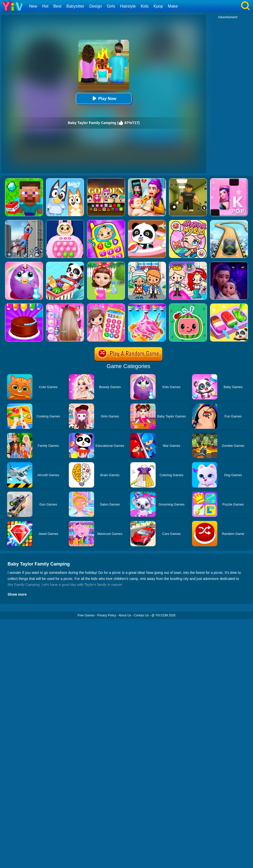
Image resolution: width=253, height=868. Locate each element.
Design (96, 6)
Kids (145, 6)
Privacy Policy (107, 615)
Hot (45, 6)
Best (57, 6)
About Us (125, 615)
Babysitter (75, 6)
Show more (17, 594)
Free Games (86, 615)
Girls (111, 6)
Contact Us (141, 615)
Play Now (104, 98)
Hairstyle (128, 6)
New (33, 6)
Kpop (158, 6)
